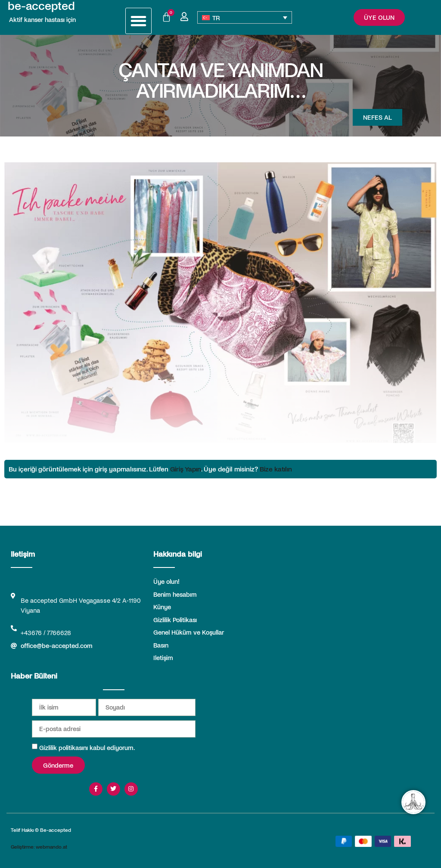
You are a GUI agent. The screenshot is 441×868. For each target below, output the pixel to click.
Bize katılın (276, 469)
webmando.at (51, 846)
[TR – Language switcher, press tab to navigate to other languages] (245, 17)
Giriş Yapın (186, 469)
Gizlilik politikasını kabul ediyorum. (87, 747)
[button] (138, 21)
